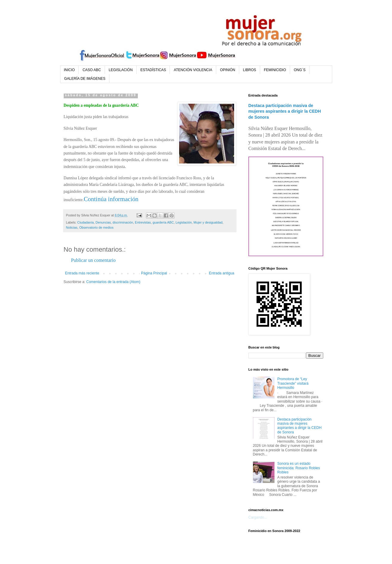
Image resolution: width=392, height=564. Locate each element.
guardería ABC (163, 222)
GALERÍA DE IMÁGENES (85, 79)
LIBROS (250, 70)
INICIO (70, 70)
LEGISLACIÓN (121, 70)
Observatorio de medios (96, 227)
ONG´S (300, 70)
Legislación (184, 222)
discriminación (123, 222)
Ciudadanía (85, 222)
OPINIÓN (228, 70)
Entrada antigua (222, 273)
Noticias (72, 227)
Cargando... (258, 517)
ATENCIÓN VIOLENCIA (193, 70)
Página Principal (154, 273)
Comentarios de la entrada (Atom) (113, 282)
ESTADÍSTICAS (153, 70)
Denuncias (103, 222)
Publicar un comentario (93, 260)
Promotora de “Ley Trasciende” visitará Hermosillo (293, 383)
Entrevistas (143, 222)
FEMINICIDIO (275, 70)
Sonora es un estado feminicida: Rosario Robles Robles (299, 468)
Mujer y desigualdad (208, 222)
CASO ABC (92, 70)
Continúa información (111, 199)
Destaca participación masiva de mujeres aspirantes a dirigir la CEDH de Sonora (285, 111)
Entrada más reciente (82, 273)
